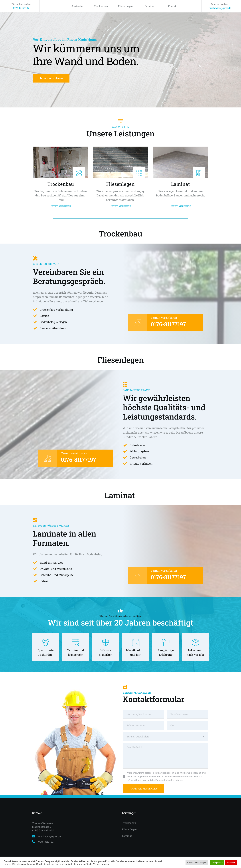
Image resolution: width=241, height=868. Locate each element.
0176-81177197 (21, 8)
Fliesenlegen (125, 6)
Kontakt (173, 6)
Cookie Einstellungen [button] (197, 863)
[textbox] (165, 736)
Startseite (77, 6)
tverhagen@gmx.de (220, 8)
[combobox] (165, 736)
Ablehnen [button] (231, 863)
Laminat (150, 6)
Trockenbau (101, 6)
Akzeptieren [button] (217, 863)
